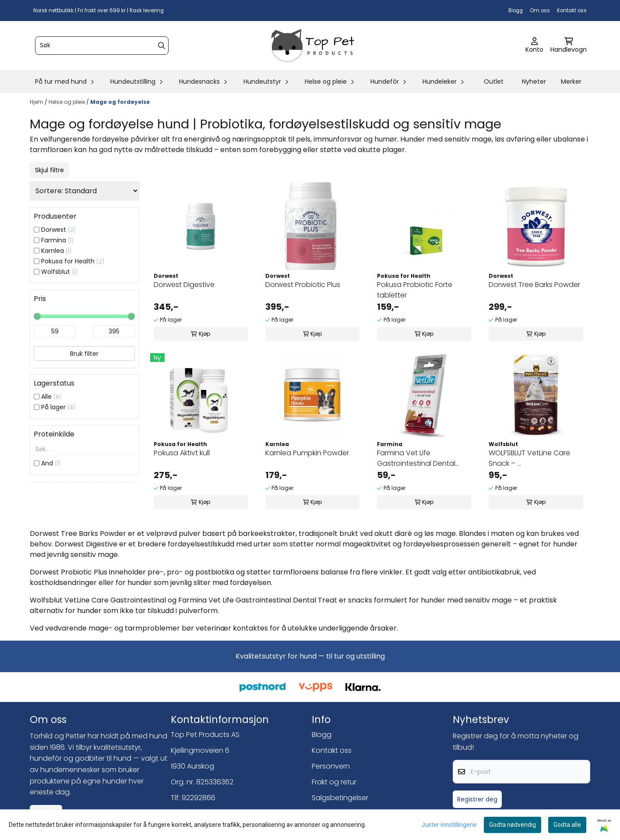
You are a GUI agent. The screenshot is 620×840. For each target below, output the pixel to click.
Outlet (494, 82)
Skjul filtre (49, 170)
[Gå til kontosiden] (534, 46)
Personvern (331, 766)
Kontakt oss (572, 11)
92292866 (199, 798)
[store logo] (313, 46)
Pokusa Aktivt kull (182, 453)
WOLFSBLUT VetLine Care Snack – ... (529, 458)
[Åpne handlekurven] (569, 46)
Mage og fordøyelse (120, 102)
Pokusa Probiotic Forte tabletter (415, 290)
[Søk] (102, 46)
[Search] (162, 46)
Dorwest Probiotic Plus (303, 285)
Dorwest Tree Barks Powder (534, 285)
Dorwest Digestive (184, 285)
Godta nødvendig (513, 825)
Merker (571, 82)
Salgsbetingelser (340, 798)
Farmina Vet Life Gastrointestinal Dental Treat (416, 458)
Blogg (516, 11)
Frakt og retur (334, 782)
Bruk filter (84, 354)
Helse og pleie (67, 102)
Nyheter (534, 82)
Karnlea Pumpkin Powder (307, 453)
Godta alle (567, 825)
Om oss (540, 11)
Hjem (37, 102)
